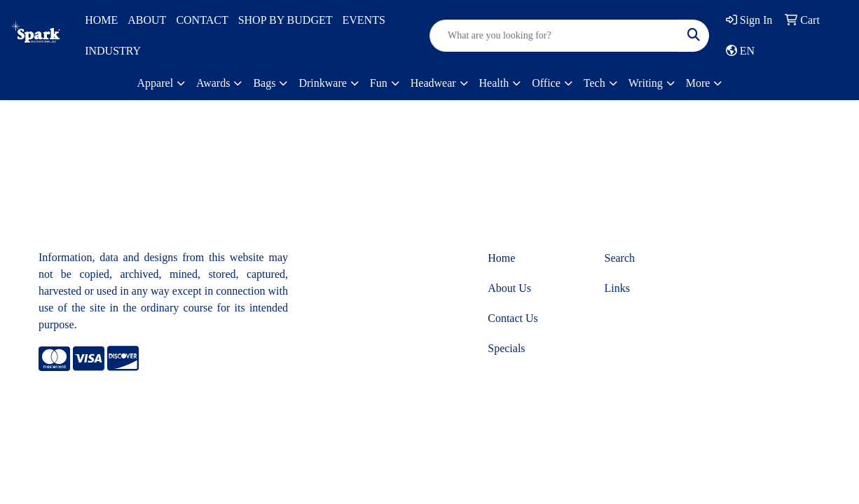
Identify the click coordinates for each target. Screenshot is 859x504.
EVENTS (363, 20)
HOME (101, 20)
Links (617, 288)
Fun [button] (379, 83)
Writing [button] (646, 83)
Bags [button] (264, 83)
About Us (509, 288)
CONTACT (202, 20)
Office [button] (546, 83)
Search (620, 258)
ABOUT (147, 20)
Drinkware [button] (322, 83)
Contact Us (513, 318)
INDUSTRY (113, 51)
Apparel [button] (156, 83)
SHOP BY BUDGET (286, 20)
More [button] (698, 83)
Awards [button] (213, 83)
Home (501, 258)
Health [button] (494, 83)
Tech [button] (595, 83)
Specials (506, 348)
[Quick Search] (555, 36)
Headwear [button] (433, 83)
